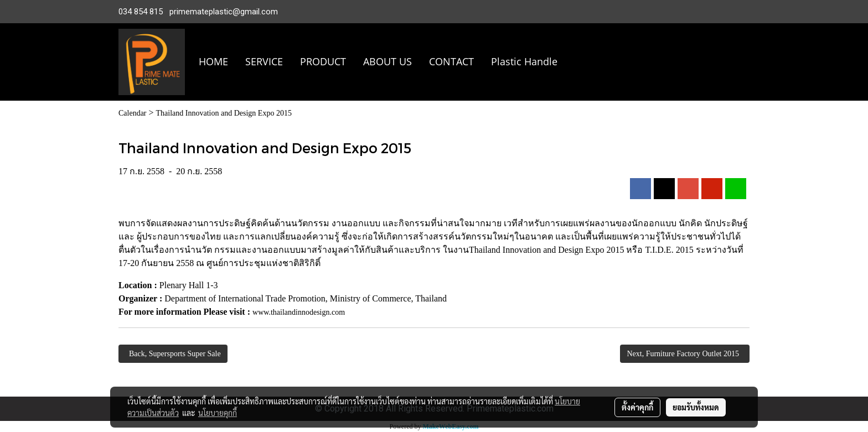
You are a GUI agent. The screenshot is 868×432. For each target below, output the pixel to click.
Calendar (133, 113)
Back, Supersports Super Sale (173, 354)
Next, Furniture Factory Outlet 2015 (685, 354)
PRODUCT (323, 61)
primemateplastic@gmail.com (224, 12)
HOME (213, 61)
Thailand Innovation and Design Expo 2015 (224, 113)
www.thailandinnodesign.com (299, 312)
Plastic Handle (524, 61)
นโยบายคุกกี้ (218, 413)
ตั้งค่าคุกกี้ (637, 407)
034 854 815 (141, 12)
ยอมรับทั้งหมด (696, 407)
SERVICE (264, 61)
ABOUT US (387, 61)
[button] (582, 62)
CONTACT (451, 61)
